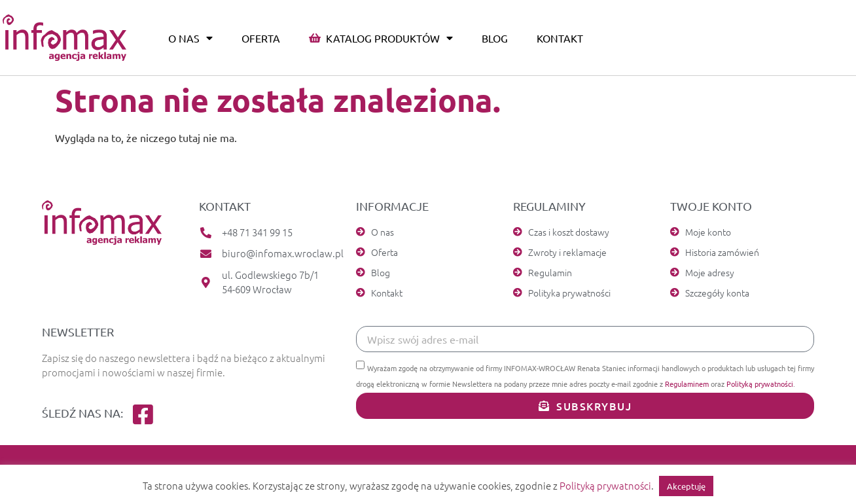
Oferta (261, 38)
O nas (190, 38)
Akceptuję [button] (686, 486)
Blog (495, 38)
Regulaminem (687, 384)
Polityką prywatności (760, 384)
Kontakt (560, 38)
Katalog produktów (381, 38)
